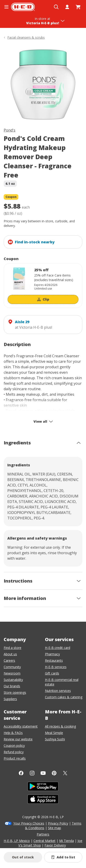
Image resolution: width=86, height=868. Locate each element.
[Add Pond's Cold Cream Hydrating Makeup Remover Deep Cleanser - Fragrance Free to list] (63, 857)
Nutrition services (58, 691)
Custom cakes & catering (64, 697)
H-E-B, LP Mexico (17, 841)
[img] (43, 85)
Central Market (44, 841)
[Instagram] (32, 773)
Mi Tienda (67, 841)
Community (12, 667)
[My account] (67, 7)
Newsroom (12, 673)
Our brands (12, 686)
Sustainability (13, 680)
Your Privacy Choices (29, 823)
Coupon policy (14, 746)
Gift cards (52, 673)
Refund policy (14, 752)
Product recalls (15, 758)
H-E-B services (56, 667)
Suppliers (10, 699)
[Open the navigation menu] (6, 7)
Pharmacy (52, 654)
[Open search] (56, 7)
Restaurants (54, 660)
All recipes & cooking (60, 726)
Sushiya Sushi (55, 739)
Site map (54, 828)
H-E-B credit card (58, 648)
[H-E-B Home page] (23, 7)
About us (10, 654)
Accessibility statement (21, 726)
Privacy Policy (58, 823)
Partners (43, 834)
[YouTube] (43, 773)
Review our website (18, 739)
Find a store (12, 648)
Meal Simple (54, 733)
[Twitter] (65, 773)
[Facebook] (21, 773)
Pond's (10, 130)
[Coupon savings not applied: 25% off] (43, 286)
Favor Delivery (55, 845)
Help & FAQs (13, 733)
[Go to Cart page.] (78, 7)
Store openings (15, 692)
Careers (9, 660)
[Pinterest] (54, 773)
